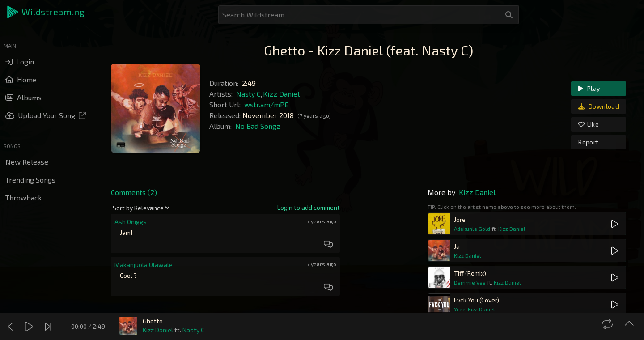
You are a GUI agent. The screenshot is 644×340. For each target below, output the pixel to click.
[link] (309, 208)
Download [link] (599, 106)
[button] (47, 12)
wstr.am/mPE (266, 104)
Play (589, 88)
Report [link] (588, 142)
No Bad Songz (258, 126)
